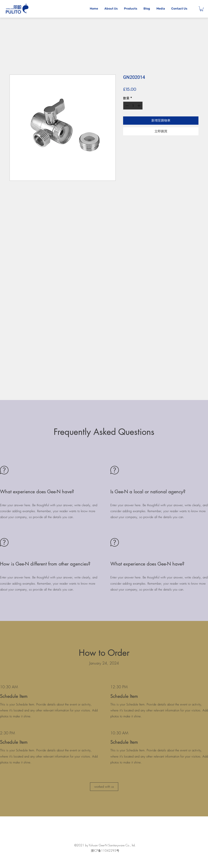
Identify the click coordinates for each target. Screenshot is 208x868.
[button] (202, 9)
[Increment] (139, 106)
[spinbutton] (133, 106)
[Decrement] (127, 106)
